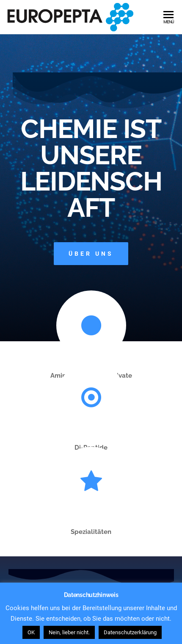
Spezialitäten (91, 532)
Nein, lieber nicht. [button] (69, 632)
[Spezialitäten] (91, 482)
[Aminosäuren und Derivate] (91, 325)
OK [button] (31, 632)
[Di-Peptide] (91, 397)
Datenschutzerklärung (130, 632)
